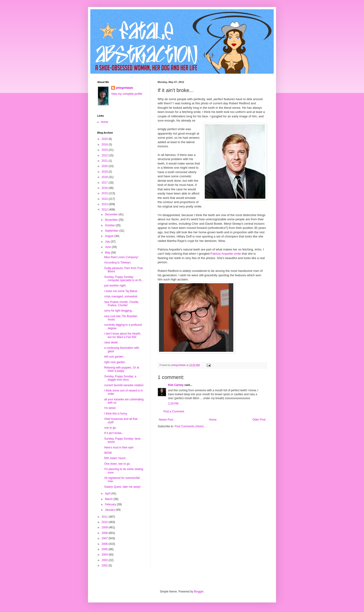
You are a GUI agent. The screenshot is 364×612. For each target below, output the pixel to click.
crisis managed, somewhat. (121, 296)
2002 (105, 566)
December (112, 214)
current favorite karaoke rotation (124, 385)
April (108, 494)
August (110, 236)
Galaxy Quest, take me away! (122, 487)
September (112, 231)
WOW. (108, 453)
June (108, 247)
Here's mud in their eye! (119, 447)
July (108, 242)
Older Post (259, 420)
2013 (105, 204)
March (109, 499)
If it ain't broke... (114, 433)
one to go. (110, 428)
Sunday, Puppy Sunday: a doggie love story (120, 378)
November (112, 220)
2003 (105, 560)
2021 (105, 161)
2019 (105, 172)
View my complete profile (127, 94)
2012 (105, 210)
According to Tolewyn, (118, 263)
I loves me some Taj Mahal (121, 291)
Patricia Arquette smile (226, 254)
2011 (105, 517)
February (111, 504)
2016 (105, 188)
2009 (105, 527)
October (110, 225)
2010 (105, 522)
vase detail (111, 342)
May (108, 253)
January (110, 510)
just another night (115, 286)
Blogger (199, 592)
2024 (105, 145)
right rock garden (115, 362)
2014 (105, 199)
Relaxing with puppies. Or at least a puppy (122, 369)
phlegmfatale (124, 88)
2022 (105, 155)
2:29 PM (173, 404)
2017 (105, 183)
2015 (105, 193)
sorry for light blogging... (119, 311)
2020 (105, 166)
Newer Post (166, 420)
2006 (105, 544)
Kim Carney (176, 385)
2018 (105, 177)
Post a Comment (174, 411)
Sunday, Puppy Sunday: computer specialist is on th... (124, 279)
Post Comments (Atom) (189, 426)
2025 (105, 139)
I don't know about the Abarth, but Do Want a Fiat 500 (123, 335)
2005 (105, 549)
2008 (105, 533)
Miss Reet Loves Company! (121, 257)
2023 (105, 150)
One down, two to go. (117, 464)
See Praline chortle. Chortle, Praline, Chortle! (122, 304)
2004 (105, 555)
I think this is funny (116, 414)
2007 (105, 538)
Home (213, 420)
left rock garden (114, 357)
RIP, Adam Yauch (115, 458)
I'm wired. (110, 408)
